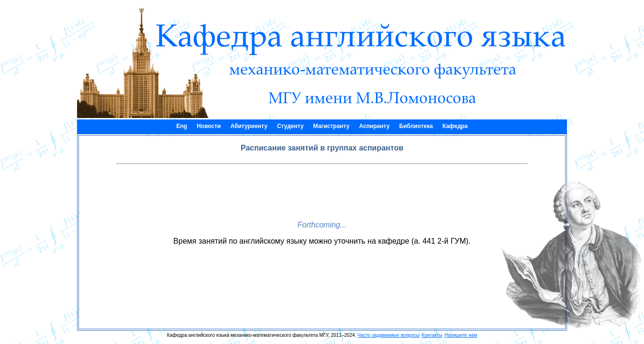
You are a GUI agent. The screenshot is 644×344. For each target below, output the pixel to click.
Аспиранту (374, 126)
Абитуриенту (249, 126)
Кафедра (455, 126)
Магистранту (332, 126)
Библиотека (416, 126)
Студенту (290, 126)
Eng (182, 126)
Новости (209, 126)
